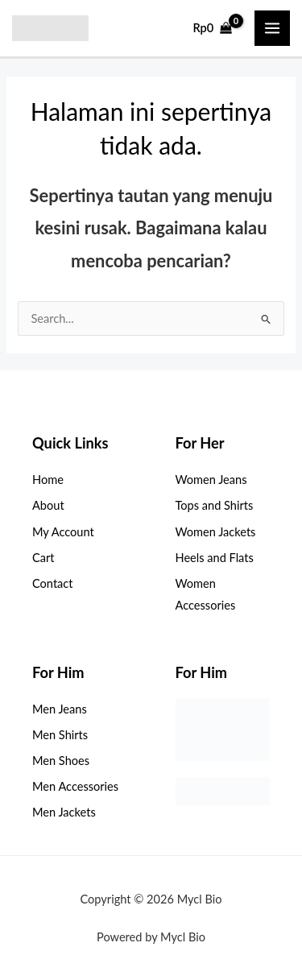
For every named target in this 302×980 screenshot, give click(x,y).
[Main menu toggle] (272, 28)
